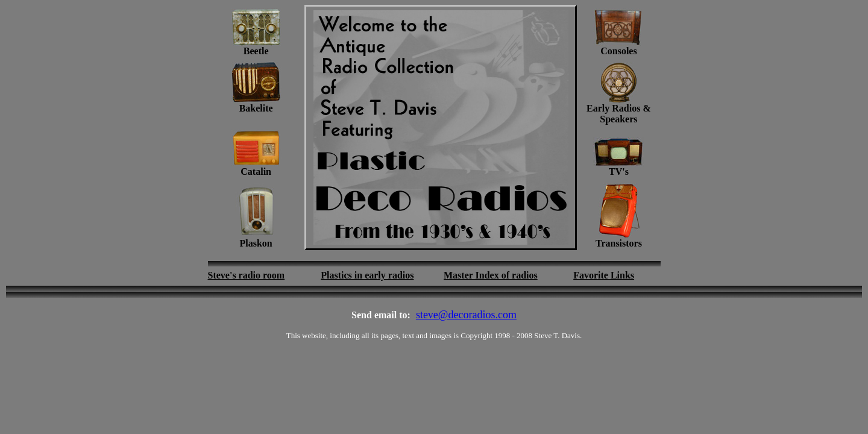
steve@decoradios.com (466, 315)
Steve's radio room (247, 275)
